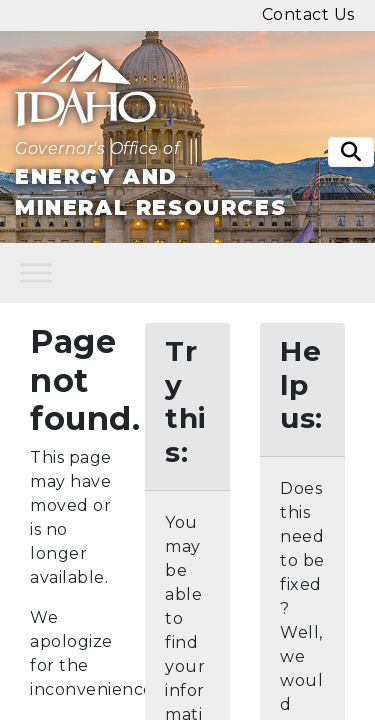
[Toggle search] (351, 152)
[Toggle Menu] (36, 273)
